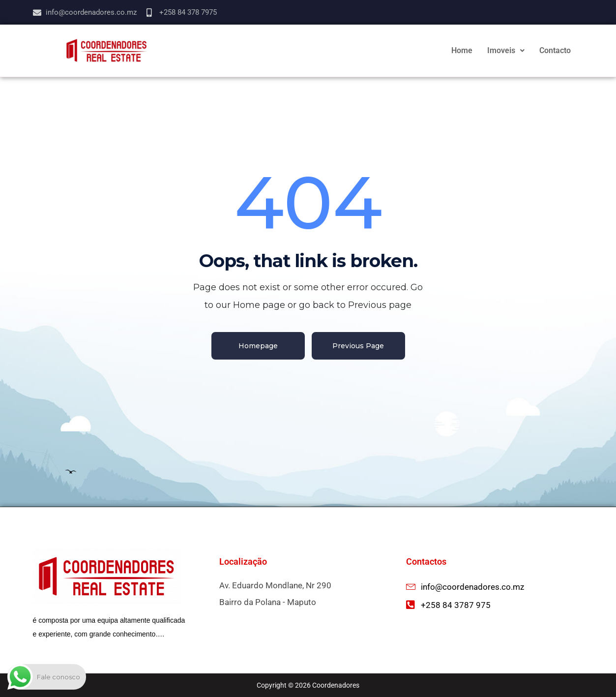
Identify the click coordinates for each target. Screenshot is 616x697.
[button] (506, 51)
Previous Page (358, 346)
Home (462, 50)
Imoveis (506, 50)
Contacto (555, 50)
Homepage (258, 346)
